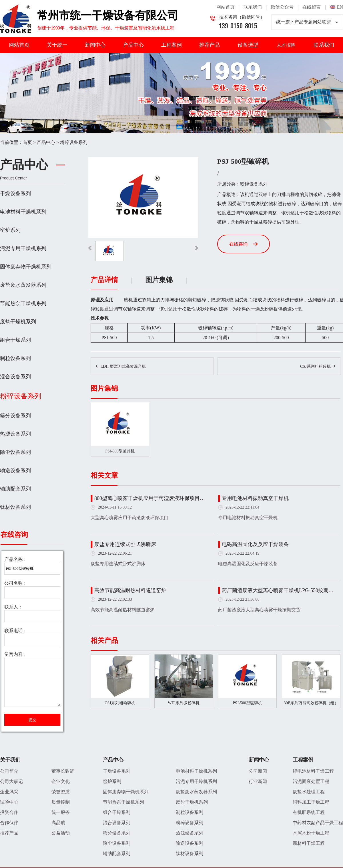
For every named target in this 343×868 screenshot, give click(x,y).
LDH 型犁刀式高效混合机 (123, 366)
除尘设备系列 (15, 452)
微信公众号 (282, 7)
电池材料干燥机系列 (23, 212)
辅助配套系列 (15, 489)
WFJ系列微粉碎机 (184, 703)
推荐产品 (210, 45)
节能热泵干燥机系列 (23, 303)
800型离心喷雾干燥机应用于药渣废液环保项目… (150, 498)
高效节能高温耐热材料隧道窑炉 (130, 590)
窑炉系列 (10, 230)
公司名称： (16, 583)
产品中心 (133, 45)
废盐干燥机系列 (18, 322)
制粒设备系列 (15, 358)
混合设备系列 (15, 377)
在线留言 (312, 7)
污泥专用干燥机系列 (23, 248)
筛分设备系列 (15, 416)
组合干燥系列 (15, 340)
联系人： (13, 607)
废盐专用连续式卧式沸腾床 (125, 544)
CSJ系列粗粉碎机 (315, 366)
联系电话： (16, 631)
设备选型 (248, 45)
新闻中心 (95, 45)
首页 (27, 142)
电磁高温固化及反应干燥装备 (255, 544)
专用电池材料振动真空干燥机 (255, 498)
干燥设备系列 (15, 193)
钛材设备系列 (15, 507)
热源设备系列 (15, 434)
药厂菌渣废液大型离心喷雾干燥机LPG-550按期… (278, 590)
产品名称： (16, 559)
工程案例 (171, 45)
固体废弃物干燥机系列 (26, 267)
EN (340, 7)
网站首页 (226, 7)
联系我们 (253, 7)
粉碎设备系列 (74, 142)
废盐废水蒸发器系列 (23, 285)
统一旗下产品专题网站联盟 (307, 22)
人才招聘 (286, 45)
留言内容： (16, 654)
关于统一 (57, 45)
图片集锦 (159, 280)
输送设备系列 (15, 470)
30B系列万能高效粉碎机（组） (311, 703)
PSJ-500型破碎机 (247, 703)
